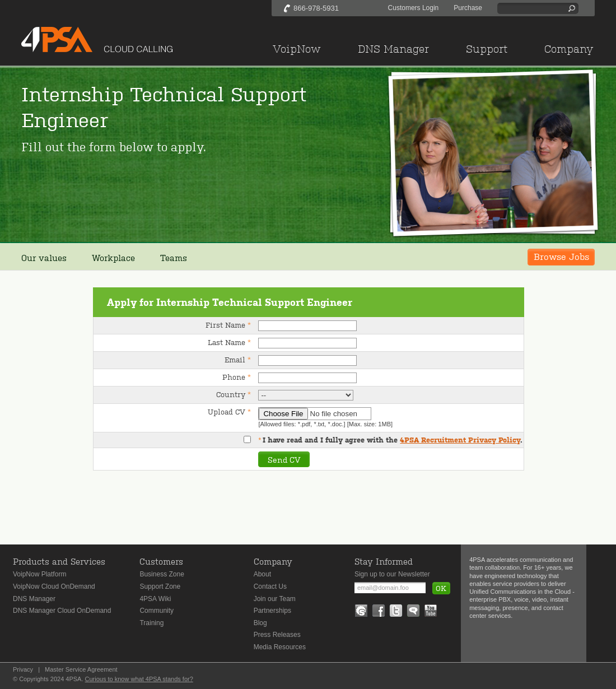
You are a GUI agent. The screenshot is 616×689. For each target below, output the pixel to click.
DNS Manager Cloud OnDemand (62, 611)
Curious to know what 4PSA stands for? (139, 679)
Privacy (23, 669)
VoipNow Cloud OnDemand (54, 586)
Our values (44, 257)
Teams (174, 257)
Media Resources (280, 647)
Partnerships (272, 611)
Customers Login (414, 8)
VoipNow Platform (39, 574)
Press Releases (277, 635)
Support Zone (160, 586)
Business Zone (162, 574)
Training (151, 623)
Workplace (113, 257)
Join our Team (275, 599)
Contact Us (270, 586)
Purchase (468, 8)
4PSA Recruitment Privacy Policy (460, 440)
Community (157, 611)
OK (441, 588)
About (262, 574)
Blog (260, 623)
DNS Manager (34, 599)
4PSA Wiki (155, 599)
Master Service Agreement (81, 669)
